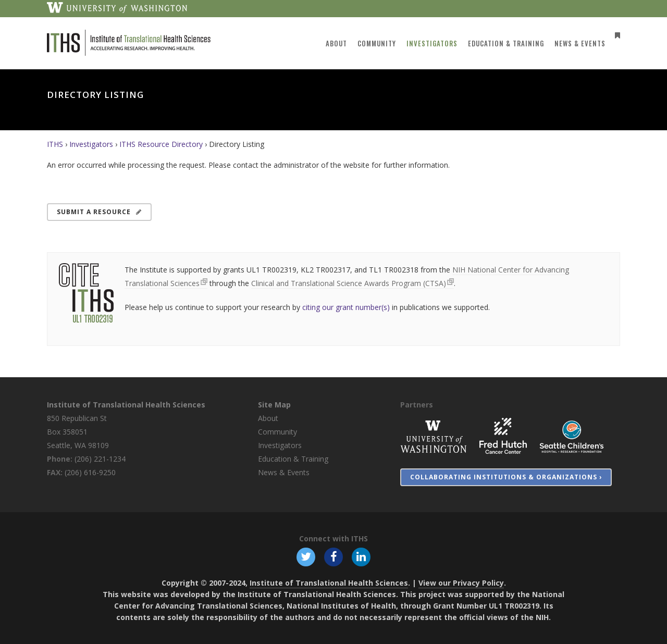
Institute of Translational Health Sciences (126, 405)
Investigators (91, 144)
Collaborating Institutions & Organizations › (506, 477)
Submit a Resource (99, 212)
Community (277, 432)
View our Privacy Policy (461, 583)
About (268, 418)
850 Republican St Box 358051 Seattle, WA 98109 (78, 432)
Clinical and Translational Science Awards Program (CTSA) (349, 283)
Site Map (274, 405)
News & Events (284, 472)
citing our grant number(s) (346, 307)
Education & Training (293, 459)
